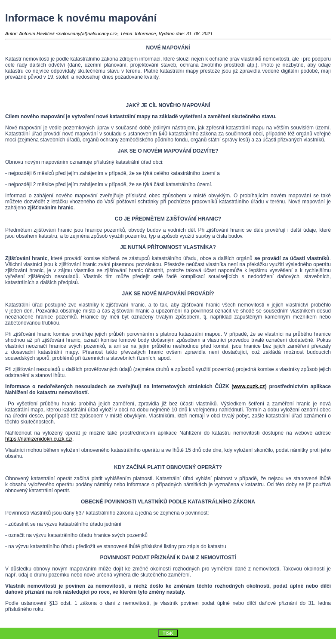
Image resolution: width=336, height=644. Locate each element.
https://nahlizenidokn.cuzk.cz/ (39, 439)
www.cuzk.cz (249, 386)
